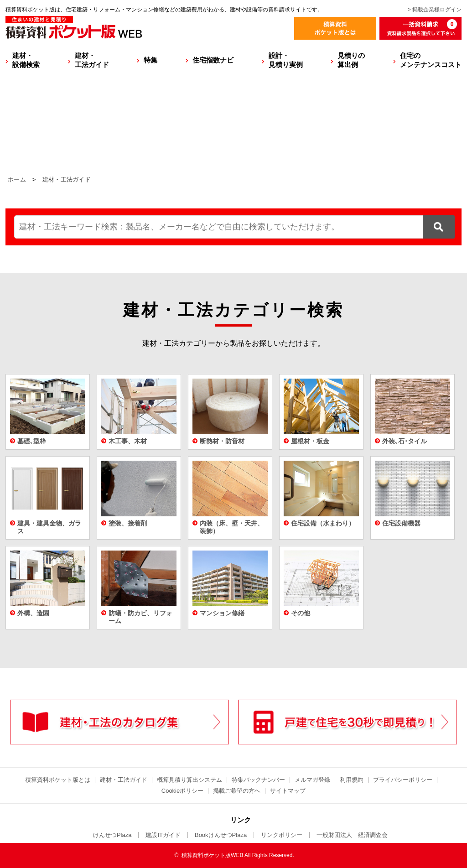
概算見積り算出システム (189, 780)
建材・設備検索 (26, 60)
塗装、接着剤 (128, 523)
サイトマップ (288, 791)
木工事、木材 (128, 441)
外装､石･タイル (405, 441)
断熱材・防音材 (222, 441)
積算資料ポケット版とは (58, 780)
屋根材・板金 (310, 441)
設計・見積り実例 (286, 60)
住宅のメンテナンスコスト (431, 60)
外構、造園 (33, 613)
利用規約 (352, 780)
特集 (150, 60)
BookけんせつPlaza (221, 835)
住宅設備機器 (401, 523)
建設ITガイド (163, 835)
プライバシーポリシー (403, 780)
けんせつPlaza (112, 835)
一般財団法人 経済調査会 (352, 835)
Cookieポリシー (182, 791)
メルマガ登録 (312, 780)
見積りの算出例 (351, 60)
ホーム (17, 179)
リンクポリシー (282, 835)
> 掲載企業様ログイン (435, 10)
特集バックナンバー (258, 780)
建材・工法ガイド (92, 60)
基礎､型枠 (32, 441)
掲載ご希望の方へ (237, 791)
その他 (301, 613)
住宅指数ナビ (213, 60)
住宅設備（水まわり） (323, 523)
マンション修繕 (222, 613)
